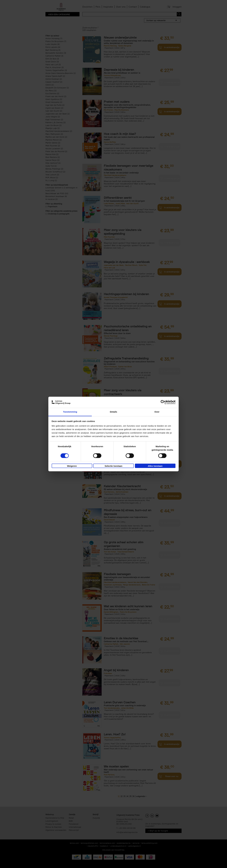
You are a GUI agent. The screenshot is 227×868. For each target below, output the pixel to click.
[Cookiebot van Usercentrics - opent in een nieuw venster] (163, 402)
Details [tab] (113, 412)
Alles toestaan (155, 466)
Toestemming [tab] (70, 412)
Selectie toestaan (114, 466)
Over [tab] (157, 412)
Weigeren (72, 466)
